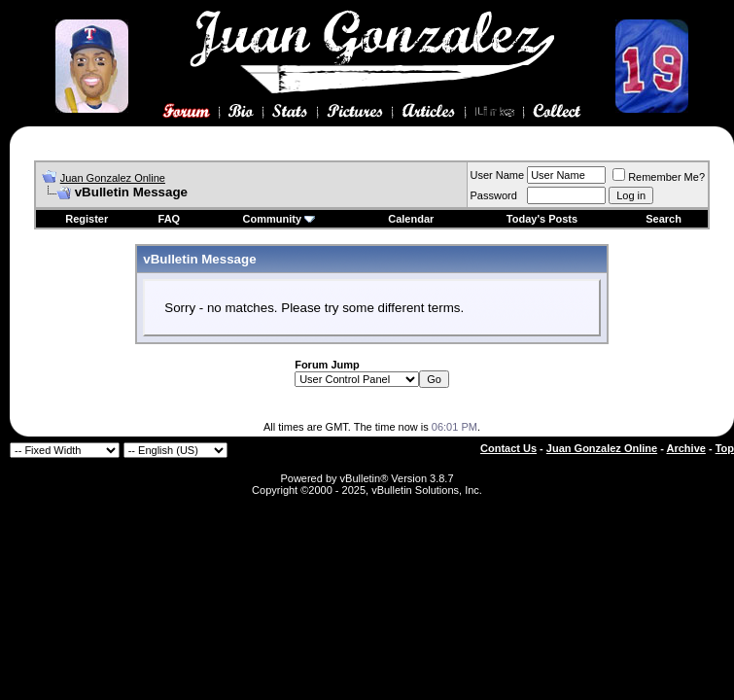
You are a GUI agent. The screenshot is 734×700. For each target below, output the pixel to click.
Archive (686, 448)
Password (494, 195)
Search (664, 219)
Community (280, 219)
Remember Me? (659, 177)
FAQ (170, 219)
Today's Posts (542, 219)
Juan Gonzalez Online (113, 178)
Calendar (411, 219)
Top (725, 448)
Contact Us (508, 448)
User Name (498, 175)
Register (87, 219)
